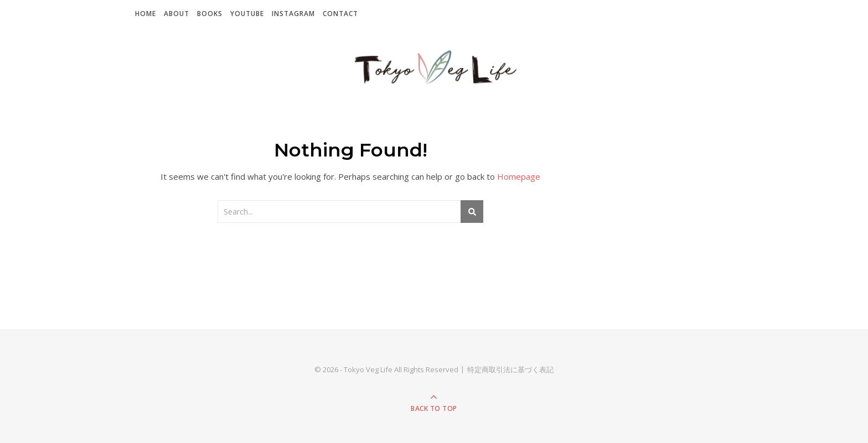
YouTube (247, 14)
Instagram (293, 14)
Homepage (519, 176)
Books (210, 14)
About (177, 14)
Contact (340, 14)
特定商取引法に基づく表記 (510, 369)
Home (146, 14)
